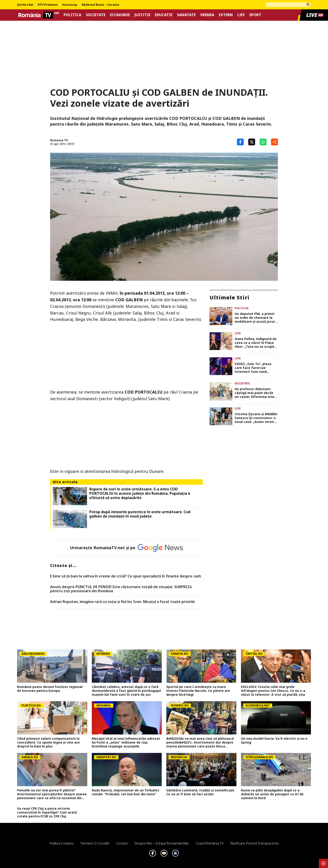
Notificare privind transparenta (255, 843)
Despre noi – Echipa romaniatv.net (162, 843)
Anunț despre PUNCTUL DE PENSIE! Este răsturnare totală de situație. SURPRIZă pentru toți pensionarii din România (121, 589)
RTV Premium (48, 5)
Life (241, 15)
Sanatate (186, 15)
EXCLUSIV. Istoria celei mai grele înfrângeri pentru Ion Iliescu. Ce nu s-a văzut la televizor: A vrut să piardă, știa (273, 691)
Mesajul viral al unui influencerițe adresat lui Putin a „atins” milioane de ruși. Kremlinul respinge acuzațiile (126, 742)
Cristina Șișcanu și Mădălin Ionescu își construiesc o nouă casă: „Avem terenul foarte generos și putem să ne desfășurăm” (256, 418)
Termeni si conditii (95, 843)
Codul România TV (210, 843)
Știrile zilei (25, 5)
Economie (120, 15)
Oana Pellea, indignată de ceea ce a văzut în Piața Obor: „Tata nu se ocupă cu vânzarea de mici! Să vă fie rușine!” (256, 343)
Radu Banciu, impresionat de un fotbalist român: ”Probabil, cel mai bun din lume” (126, 792)
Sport (255, 15)
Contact (122, 843)
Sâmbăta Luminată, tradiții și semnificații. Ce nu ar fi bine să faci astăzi (201, 792)
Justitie (142, 15)
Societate (96, 15)
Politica (72, 15)
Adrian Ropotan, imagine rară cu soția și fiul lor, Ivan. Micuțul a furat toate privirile (123, 602)
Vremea (207, 15)
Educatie (164, 15)
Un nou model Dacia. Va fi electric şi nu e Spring (274, 741)
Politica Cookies (62, 843)
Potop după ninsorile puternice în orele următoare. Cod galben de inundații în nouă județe (140, 514)
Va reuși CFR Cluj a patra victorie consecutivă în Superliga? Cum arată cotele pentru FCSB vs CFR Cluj (47, 812)
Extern (226, 15)
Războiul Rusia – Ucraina (100, 5)
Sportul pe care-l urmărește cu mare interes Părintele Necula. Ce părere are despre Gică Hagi (198, 691)
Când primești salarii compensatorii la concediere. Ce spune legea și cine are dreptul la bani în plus (48, 742)
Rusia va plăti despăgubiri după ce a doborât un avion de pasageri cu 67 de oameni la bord (272, 794)
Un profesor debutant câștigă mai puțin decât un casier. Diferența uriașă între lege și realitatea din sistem (256, 393)
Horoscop (70, 5)
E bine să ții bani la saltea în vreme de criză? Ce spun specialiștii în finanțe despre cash (126, 576)
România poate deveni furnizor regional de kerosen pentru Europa (50, 689)
